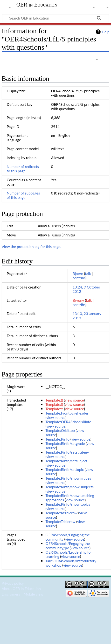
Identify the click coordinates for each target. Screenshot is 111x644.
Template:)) (54, 404)
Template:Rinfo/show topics (68, 504)
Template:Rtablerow (61, 513)
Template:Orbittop (60, 430)
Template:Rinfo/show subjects (69, 487)
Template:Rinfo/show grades (68, 478)
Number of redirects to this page (23, 169)
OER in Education (37, 5)
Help (106, 32)
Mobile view (33, 594)
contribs (79, 278)
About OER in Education (21, 589)
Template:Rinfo (57, 439)
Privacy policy (13, 583)
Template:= (54, 409)
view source (74, 400)
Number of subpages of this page (23, 195)
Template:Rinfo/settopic (65, 470)
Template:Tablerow (60, 522)
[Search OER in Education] (55, 18)
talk (88, 274)
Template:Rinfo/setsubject (66, 461)
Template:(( (54, 400)
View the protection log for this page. (31, 247)
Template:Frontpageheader (67, 413)
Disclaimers (11, 594)
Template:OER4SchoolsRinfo (68, 422)
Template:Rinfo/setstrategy (67, 452)
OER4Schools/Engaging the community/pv (68, 546)
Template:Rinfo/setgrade (65, 443)
